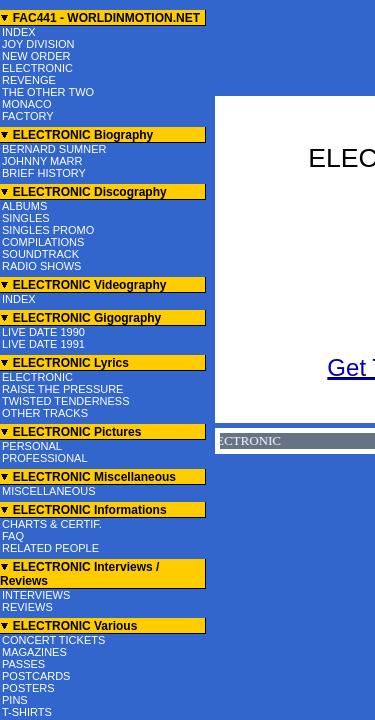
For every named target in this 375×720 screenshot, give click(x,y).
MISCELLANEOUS (49, 491)
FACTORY (28, 116)
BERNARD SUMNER (54, 149)
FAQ (13, 536)
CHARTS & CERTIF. (52, 524)
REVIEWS (27, 607)
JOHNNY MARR (42, 161)
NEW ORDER (36, 56)
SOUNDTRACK (40, 254)
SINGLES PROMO (48, 230)
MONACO (27, 104)
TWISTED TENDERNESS (66, 401)
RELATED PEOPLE (50, 548)
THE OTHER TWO (48, 92)
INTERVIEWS (36, 595)
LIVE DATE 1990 (43, 332)
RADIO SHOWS (41, 266)
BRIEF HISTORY (44, 173)
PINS (15, 700)
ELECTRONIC (37, 68)
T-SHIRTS (27, 712)
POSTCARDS (36, 676)
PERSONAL (32, 446)
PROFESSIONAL (45, 458)
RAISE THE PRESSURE (62, 389)
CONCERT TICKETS (53, 640)
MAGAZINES (34, 652)
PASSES (23, 664)
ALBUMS (24, 206)
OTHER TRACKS (45, 413)
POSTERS (28, 688)
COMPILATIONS (43, 242)
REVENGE (29, 80)
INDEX (19, 32)
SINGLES (26, 218)
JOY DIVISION (38, 44)
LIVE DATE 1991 (43, 344)
